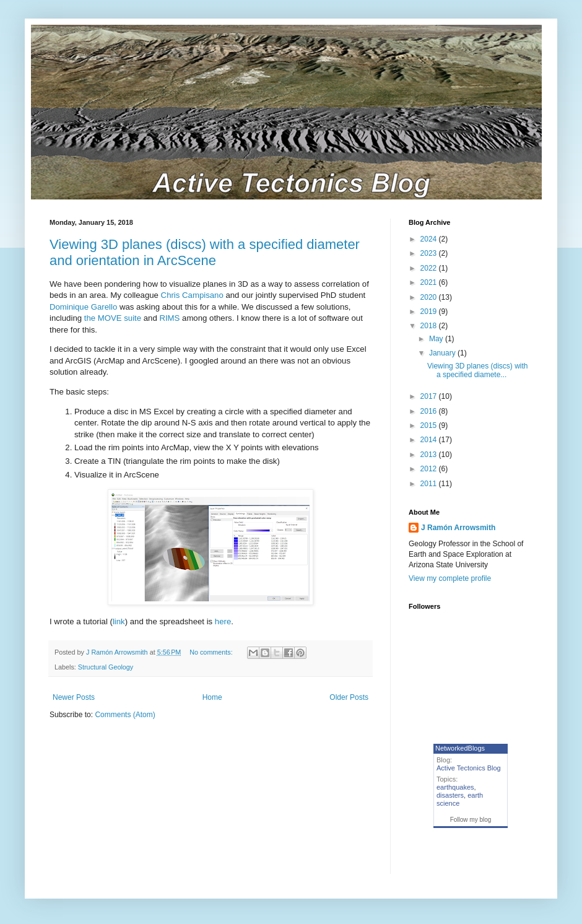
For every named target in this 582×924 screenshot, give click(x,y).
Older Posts (349, 697)
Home (212, 697)
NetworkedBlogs (460, 748)
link (119, 621)
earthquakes (455, 787)
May (437, 339)
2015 (430, 425)
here (223, 621)
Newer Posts (74, 697)
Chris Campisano (192, 295)
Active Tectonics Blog (469, 768)
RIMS (169, 318)
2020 (430, 297)
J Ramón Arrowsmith (458, 528)
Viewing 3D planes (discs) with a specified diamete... (478, 370)
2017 (430, 396)
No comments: (212, 652)
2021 (430, 282)
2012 (430, 469)
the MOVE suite (113, 318)
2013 (430, 455)
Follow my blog (471, 820)
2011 (430, 484)
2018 (430, 326)
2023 (430, 253)
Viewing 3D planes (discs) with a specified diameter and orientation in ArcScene (205, 252)
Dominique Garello (83, 307)
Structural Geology (106, 667)
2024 (430, 239)
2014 (430, 440)
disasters (450, 795)
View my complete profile (450, 578)
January (443, 353)
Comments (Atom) (125, 715)
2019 (430, 312)
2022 (430, 268)
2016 (430, 411)
